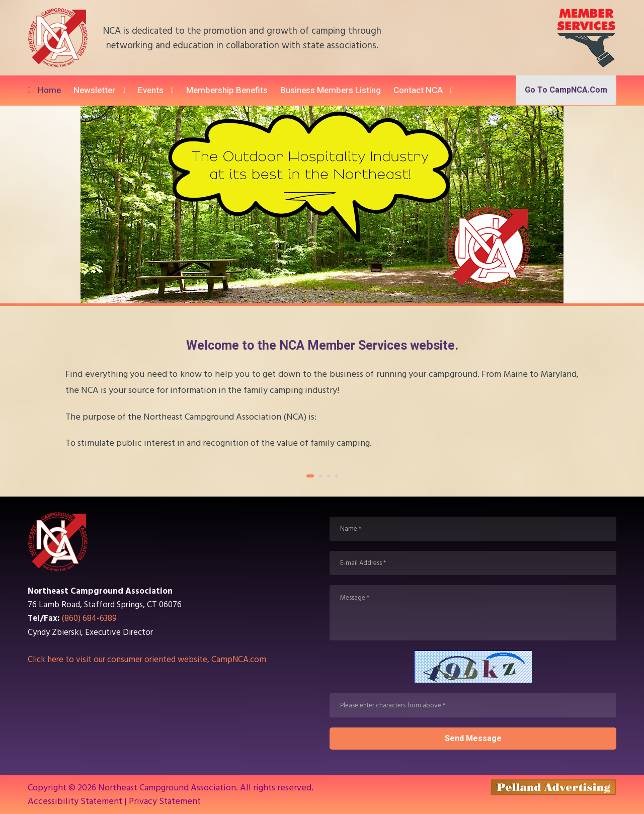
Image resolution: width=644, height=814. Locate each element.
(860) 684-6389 (89, 618)
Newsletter (94, 90)
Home (49, 90)
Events (151, 90)
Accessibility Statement (75, 801)
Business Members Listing (331, 90)
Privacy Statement (165, 801)
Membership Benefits (227, 90)
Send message (473, 739)
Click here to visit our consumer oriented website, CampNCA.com (147, 660)
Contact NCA (418, 90)
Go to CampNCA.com (566, 90)
